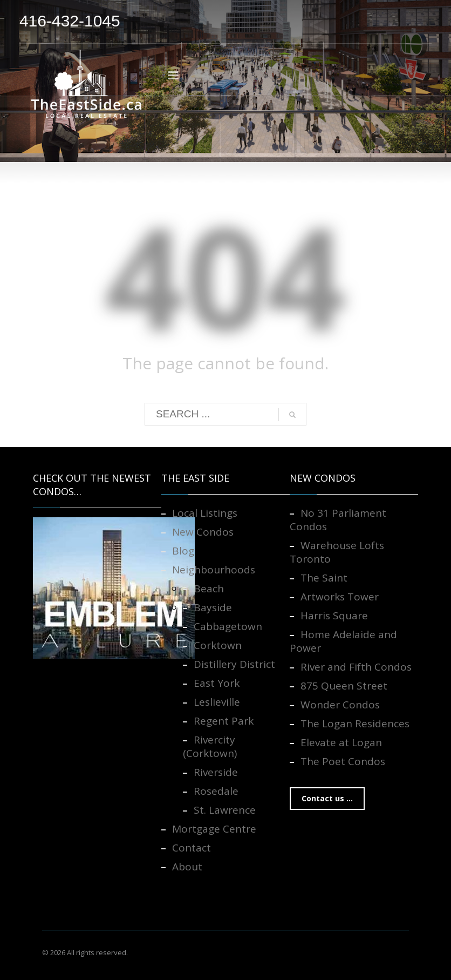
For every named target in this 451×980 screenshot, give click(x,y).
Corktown (218, 645)
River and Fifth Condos (356, 667)
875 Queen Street (344, 686)
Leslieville (217, 702)
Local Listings (205, 513)
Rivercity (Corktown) (210, 746)
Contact (192, 848)
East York (217, 683)
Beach (209, 589)
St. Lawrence (225, 810)
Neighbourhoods (214, 570)
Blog (183, 551)
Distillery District (234, 664)
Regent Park (224, 721)
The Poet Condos (343, 761)
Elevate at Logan (341, 742)
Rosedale (216, 791)
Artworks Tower (340, 597)
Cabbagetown (228, 626)
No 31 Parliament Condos (338, 520)
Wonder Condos (340, 705)
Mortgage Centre (214, 829)
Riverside (216, 772)
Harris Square (334, 616)
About (187, 867)
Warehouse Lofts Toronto (337, 552)
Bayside (213, 607)
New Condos (203, 532)
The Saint (324, 578)
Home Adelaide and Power (343, 641)
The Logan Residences (355, 724)
